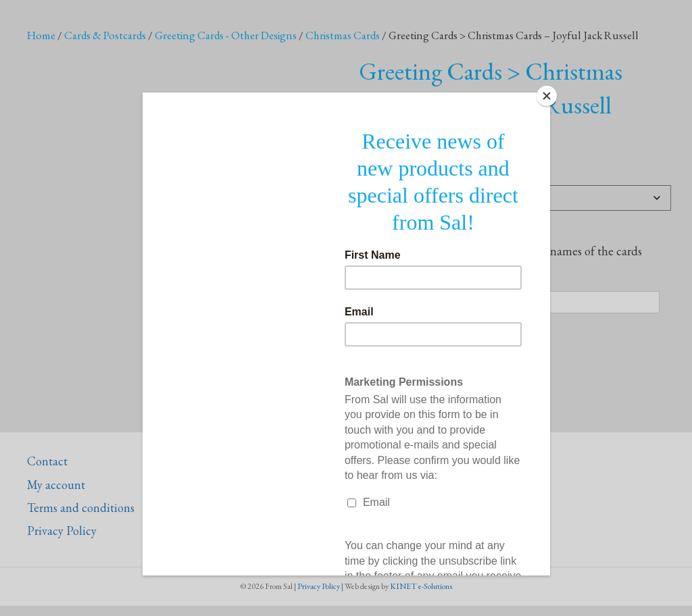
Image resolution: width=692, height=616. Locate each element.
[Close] (547, 96)
